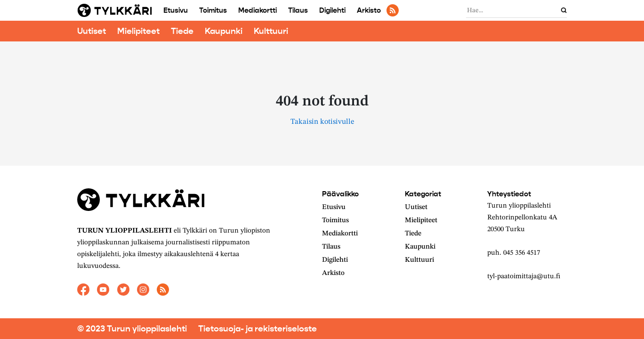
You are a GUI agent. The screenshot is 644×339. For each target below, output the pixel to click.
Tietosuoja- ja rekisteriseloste (258, 329)
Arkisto (369, 10)
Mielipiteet (138, 31)
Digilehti (332, 10)
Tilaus (298, 10)
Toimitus (213, 10)
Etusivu (176, 10)
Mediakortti (258, 10)
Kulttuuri (271, 31)
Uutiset (92, 31)
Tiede (182, 31)
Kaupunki (224, 31)
